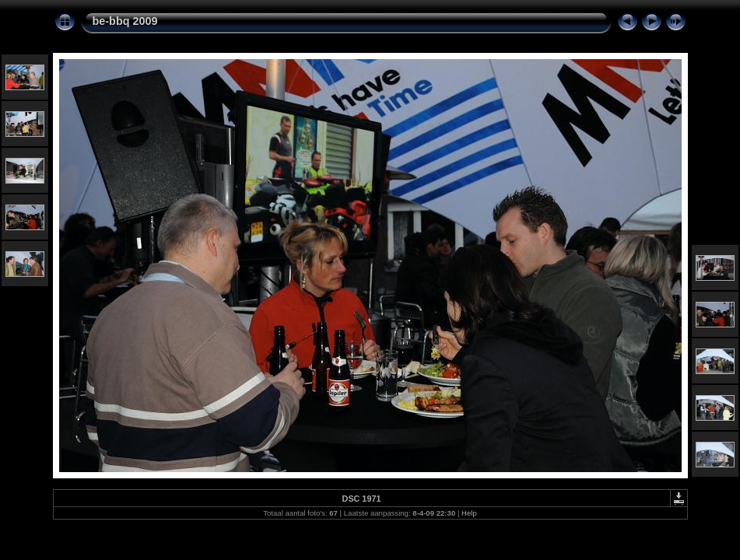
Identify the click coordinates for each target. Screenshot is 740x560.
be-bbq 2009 (125, 21)
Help (469, 513)
